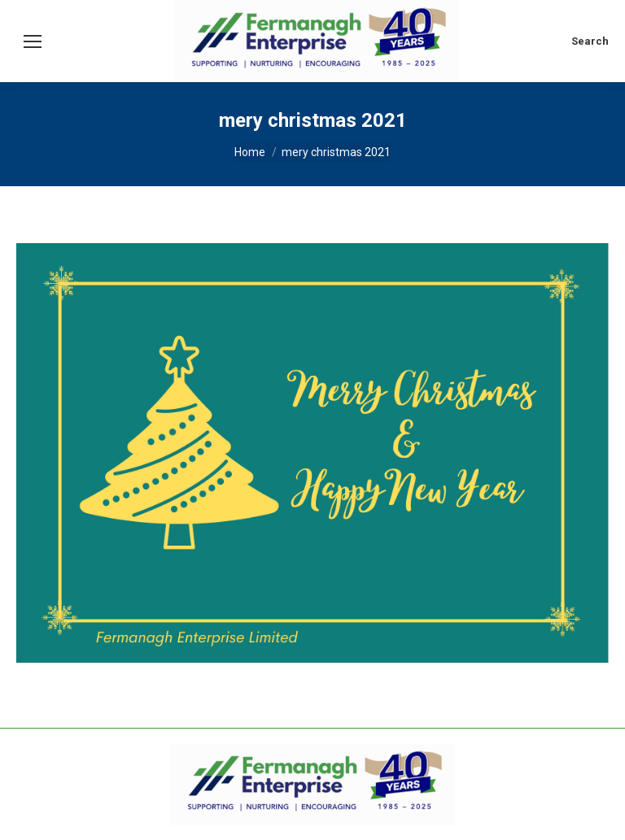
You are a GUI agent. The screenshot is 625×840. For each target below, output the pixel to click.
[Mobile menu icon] (33, 41)
